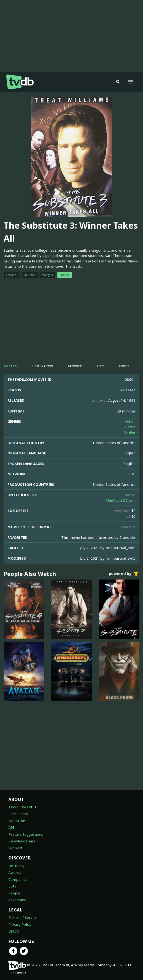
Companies (18, 879)
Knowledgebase (22, 841)
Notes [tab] (124, 366)
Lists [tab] (101, 366)
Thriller (129, 432)
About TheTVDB (22, 807)
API (11, 827)
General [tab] (11, 366)
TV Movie (128, 527)
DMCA (14, 931)
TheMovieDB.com (120, 500)
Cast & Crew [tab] (43, 366)
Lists (12, 886)
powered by (124, 574)
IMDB (131, 495)
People (14, 893)
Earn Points (18, 814)
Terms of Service (23, 917)
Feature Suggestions (26, 834)
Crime (130, 427)
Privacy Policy (20, 924)
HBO (132, 474)
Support (15, 848)
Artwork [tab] (75, 366)
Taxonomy (17, 900)
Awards (15, 872)
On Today (16, 866)
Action (130, 421)
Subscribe (17, 821)
